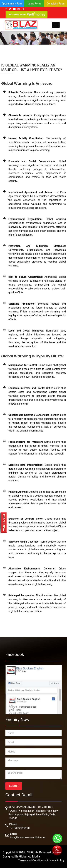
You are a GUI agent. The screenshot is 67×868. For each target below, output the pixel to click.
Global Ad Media (30, 857)
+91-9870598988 (19, 828)
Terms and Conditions (32, 860)
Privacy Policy (56, 860)
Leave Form (34, 4)
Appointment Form (12, 4)
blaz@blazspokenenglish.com (28, 838)
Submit (14, 786)
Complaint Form (56, 4)
